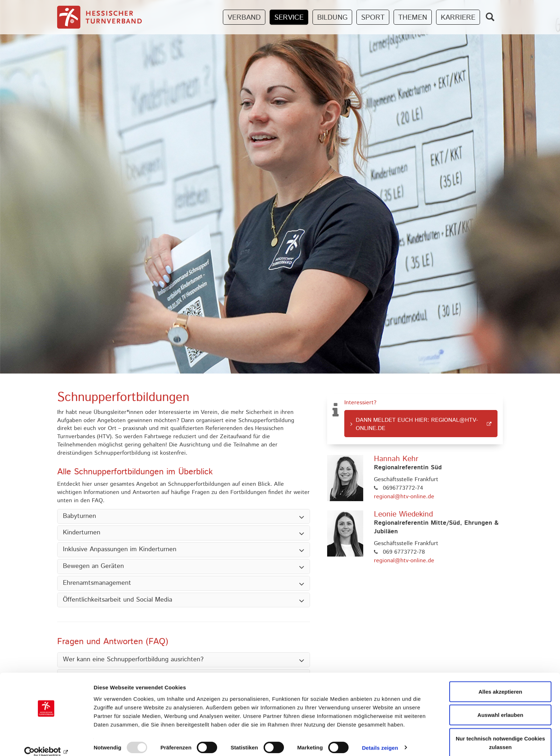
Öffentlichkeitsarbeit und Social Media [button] (117, 600)
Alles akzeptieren (501, 681)
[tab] (184, 517)
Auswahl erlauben (500, 705)
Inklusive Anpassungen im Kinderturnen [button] (120, 550)
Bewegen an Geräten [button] (93, 567)
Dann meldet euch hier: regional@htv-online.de (417, 424)
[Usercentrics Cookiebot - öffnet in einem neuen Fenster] (46, 742)
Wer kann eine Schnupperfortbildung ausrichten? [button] (133, 660)
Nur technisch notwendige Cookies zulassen (500, 733)
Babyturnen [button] (79, 517)
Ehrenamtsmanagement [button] (97, 583)
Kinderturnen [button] (82, 533)
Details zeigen (380, 738)
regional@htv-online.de (404, 497)
